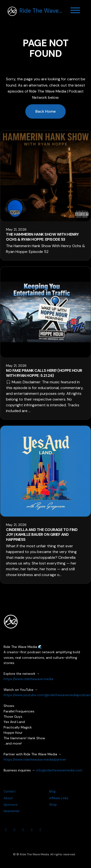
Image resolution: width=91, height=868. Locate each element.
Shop (53, 805)
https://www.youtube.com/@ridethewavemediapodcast (47, 695)
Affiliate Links (59, 798)
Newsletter (12, 811)
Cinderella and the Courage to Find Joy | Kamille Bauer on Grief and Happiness (42, 535)
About (8, 798)
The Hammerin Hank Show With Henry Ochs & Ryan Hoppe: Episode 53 (42, 237)
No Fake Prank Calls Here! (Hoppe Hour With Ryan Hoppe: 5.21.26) (44, 373)
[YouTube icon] (6, 830)
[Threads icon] (32, 830)
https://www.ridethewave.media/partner (35, 759)
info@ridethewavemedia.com (59, 770)
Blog (52, 791)
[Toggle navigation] (75, 11)
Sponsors (11, 805)
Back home (45, 111)
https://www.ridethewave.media (28, 679)
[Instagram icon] (15, 830)
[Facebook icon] (23, 830)
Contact (10, 791)
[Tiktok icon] (40, 830)
